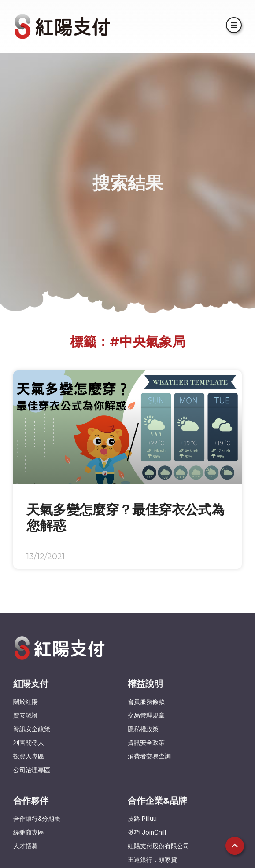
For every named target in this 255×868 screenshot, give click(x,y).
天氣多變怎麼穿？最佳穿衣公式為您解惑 (126, 518)
